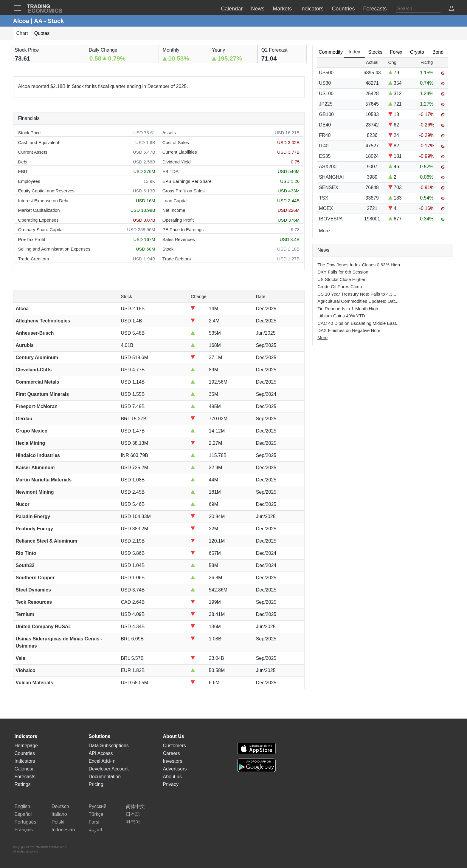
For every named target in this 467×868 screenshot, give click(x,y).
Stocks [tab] (375, 52)
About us (172, 777)
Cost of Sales (176, 142)
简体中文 (135, 806)
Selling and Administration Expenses (54, 249)
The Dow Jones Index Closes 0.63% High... (360, 265)
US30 (325, 83)
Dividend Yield (177, 162)
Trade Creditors (34, 259)
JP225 (326, 104)
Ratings (23, 784)
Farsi (94, 822)
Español (23, 814)
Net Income (174, 210)
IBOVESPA (331, 219)
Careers (172, 753)
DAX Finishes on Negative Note (349, 330)
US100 (326, 94)
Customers (174, 746)
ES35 (325, 156)
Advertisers (175, 769)
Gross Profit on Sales (184, 191)
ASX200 (328, 167)
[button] (452, 9)
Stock (168, 249)
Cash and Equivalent (39, 142)
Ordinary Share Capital (41, 230)
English (22, 806)
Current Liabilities (180, 152)
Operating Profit (178, 220)
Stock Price (30, 133)
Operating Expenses (38, 220)
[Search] (418, 9)
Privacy (171, 784)
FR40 (325, 135)
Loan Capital (175, 201)
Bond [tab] (438, 52)
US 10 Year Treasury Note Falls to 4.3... (357, 294)
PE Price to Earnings (183, 230)
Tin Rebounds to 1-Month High (348, 309)
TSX (324, 198)
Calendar (24, 769)
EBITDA (170, 171)
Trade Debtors (177, 259)
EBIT (23, 171)
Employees (29, 181)
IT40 (324, 146)
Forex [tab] (396, 52)
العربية (95, 830)
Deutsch (60, 806)
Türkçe (96, 814)
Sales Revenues (179, 239)
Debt (23, 162)
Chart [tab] (22, 33)
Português (25, 822)
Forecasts (25, 777)
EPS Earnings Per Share (187, 181)
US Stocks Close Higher (341, 279)
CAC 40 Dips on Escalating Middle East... (359, 323)
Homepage (26, 746)
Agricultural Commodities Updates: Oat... (358, 301)
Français (24, 830)
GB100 (326, 114)
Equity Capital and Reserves (46, 191)
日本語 (133, 814)
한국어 (133, 822)
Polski (58, 822)
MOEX (326, 208)
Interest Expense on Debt (43, 201)
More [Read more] (324, 231)
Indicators (25, 761)
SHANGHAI (331, 177)
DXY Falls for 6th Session (343, 272)
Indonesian (63, 830)
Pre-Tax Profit (32, 239)
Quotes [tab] (42, 33)
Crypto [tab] (417, 52)
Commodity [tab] (331, 52)
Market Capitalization (39, 210)
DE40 (325, 125)
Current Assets (33, 152)
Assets (169, 133)
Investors (173, 761)
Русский (98, 806)
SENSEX (329, 187)
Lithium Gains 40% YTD (341, 316)
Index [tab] (354, 52)
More (322, 338)
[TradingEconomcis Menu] (19, 8)
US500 (326, 73)
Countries (25, 753)
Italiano (59, 814)
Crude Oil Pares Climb (340, 286)
